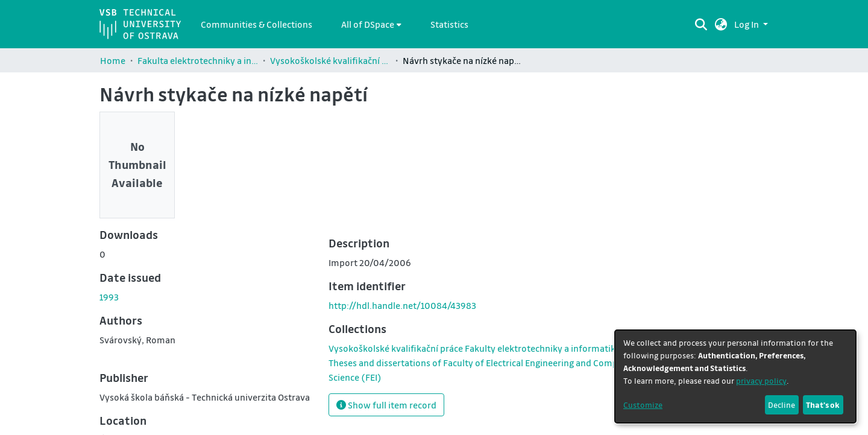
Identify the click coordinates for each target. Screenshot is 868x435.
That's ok (823, 405)
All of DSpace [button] (368, 24)
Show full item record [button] (386, 405)
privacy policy (761, 380)
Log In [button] (747, 24)
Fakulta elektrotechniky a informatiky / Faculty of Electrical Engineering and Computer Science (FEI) (198, 60)
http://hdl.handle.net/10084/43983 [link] (402, 305)
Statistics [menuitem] (449, 24)
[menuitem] (371, 24)
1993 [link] (109, 297)
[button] (721, 24)
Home (113, 60)
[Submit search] (701, 24)
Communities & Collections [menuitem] (256, 24)
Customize (643, 405)
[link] (482, 363)
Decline (782, 405)
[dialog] (735, 376)
